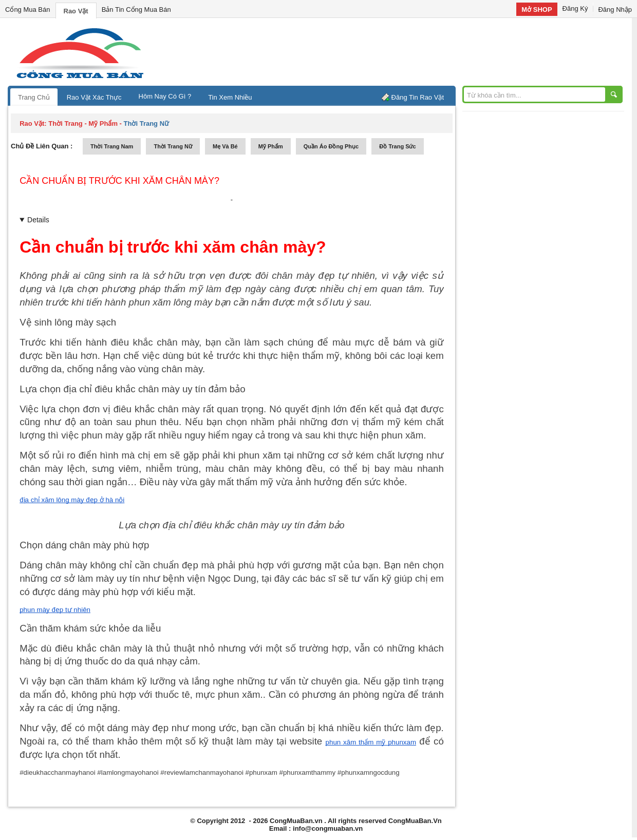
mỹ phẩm (271, 146)
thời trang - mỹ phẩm (83, 123)
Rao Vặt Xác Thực (94, 97)
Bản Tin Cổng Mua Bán (136, 9)
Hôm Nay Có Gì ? (165, 96)
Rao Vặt (76, 11)
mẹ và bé (225, 146)
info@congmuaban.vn (328, 828)
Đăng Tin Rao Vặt (418, 97)
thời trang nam (112, 146)
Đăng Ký (575, 8)
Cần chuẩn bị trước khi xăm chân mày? (119, 181)
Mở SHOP (537, 9)
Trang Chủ (34, 97)
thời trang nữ (173, 146)
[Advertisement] (406, 51)
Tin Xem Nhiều (230, 97)
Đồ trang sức (397, 146)
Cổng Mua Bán (28, 9)
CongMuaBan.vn (296, 821)
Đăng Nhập (615, 9)
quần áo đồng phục (331, 146)
